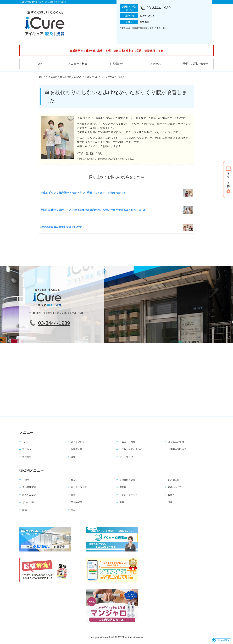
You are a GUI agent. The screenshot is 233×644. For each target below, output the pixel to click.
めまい (74, 480)
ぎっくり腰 (28, 502)
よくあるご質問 (176, 442)
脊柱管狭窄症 (29, 487)
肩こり (74, 510)
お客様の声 (117, 64)
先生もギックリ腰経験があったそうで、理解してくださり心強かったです (83, 193)
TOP (39, 64)
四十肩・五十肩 (79, 487)
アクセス (155, 64)
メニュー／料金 (78, 64)
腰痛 (25, 510)
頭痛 (170, 502)
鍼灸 (73, 457)
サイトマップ (126, 457)
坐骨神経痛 (77, 502)
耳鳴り (26, 480)
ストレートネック (128, 495)
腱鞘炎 (123, 487)
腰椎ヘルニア (29, 495)
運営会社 (27, 457)
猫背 (73, 495)
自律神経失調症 (127, 480)
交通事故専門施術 (177, 449)
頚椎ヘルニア (175, 487)
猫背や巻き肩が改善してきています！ (62, 227)
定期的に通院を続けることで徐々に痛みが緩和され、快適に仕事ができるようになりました (94, 210)
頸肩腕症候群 (175, 480)
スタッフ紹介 (78, 442)
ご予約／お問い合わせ (194, 64)
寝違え (171, 495)
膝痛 (122, 502)
